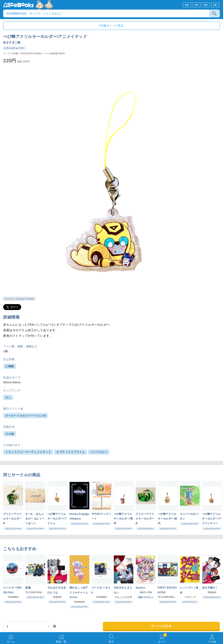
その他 (10, 434)
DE (215, 5)
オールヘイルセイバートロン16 (25, 416)
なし (8, 397)
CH (196, 5)
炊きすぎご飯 (12, 42)
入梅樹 (10, 366)
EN (187, 5)
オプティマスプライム (71, 452)
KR (206, 5)
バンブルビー (99, 452)
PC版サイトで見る (111, 26)
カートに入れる (161, 626)
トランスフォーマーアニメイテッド (28, 452)
